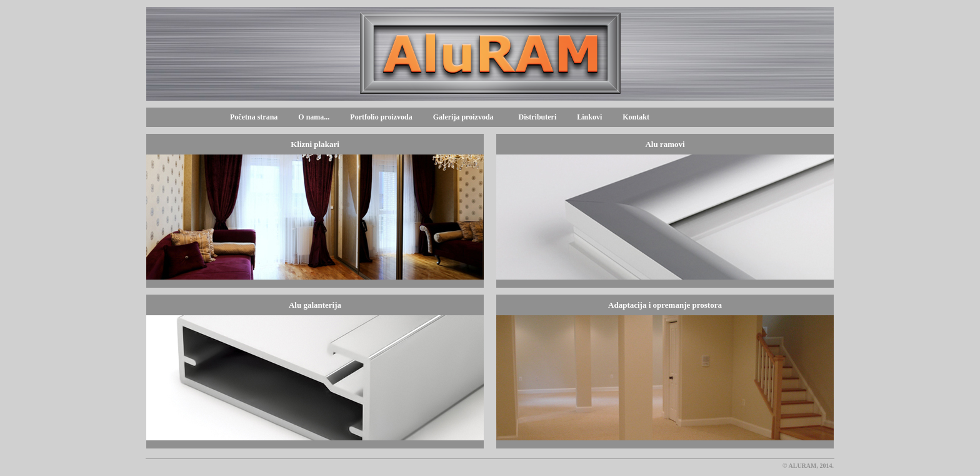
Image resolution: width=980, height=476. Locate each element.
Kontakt (636, 117)
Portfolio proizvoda (381, 117)
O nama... (314, 117)
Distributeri (538, 117)
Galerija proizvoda (462, 117)
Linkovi (589, 117)
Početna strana (254, 117)
